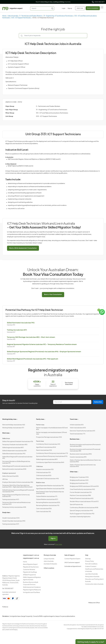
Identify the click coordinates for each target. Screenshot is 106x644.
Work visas (6, 433)
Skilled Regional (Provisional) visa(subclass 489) (17, 466)
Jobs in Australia (13, 16)
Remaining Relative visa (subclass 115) (48, 506)
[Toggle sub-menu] (17, 419)
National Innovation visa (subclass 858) (14, 469)
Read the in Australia (53, 2)
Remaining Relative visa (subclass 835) (48, 503)
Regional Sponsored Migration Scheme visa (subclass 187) (16, 496)
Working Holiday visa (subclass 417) (13, 428)
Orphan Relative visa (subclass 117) (47, 496)
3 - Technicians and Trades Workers (31, 16)
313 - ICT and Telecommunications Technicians (52, 113)
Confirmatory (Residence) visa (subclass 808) (84, 508)
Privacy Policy (90, 561)
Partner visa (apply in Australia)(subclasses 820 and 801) (52, 429)
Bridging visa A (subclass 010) (79, 483)
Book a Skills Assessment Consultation (23, 248)
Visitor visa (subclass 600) (78, 428)
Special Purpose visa (76, 505)
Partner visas (40, 425)
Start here (59, 544)
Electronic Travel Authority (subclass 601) (82, 431)
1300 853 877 (98, 2)
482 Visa (5, 479)
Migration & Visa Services (31, 567)
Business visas (74, 439)
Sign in (53, 538)
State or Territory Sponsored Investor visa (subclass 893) (83, 466)
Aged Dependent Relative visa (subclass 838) (50, 489)
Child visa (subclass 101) (43, 473)
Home (4, 16)
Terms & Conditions (91, 564)
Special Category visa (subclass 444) (81, 511)
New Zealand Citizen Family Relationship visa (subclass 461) (50, 493)
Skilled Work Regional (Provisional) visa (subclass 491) (17, 458)
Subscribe (98, 402)
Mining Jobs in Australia (92, 577)
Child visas (39, 467)
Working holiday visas (9, 419)
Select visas (80, 8)
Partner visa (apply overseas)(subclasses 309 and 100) (51, 433)
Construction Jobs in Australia (94, 584)
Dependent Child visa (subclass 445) (47, 479)
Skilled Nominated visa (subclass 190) (21, 323)
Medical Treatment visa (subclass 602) (82, 499)
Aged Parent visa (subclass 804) (46, 447)
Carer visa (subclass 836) (44, 509)
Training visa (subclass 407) (17, 330)
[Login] (64, 8)
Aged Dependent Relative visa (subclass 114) (50, 486)
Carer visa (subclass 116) (43, 512)
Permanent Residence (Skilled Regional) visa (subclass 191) (16, 462)
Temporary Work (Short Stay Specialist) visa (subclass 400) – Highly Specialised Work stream (17, 486)
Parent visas (40, 441)
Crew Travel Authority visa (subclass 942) (82, 489)
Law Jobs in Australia (91, 574)
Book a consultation (93, 8)
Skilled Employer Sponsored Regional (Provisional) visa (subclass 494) (18, 491)
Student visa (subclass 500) (11, 518)
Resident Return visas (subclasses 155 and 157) (84, 502)
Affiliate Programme (29, 575)
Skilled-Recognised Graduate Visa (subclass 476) (18, 442)
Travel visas (74, 419)
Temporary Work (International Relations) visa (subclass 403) (16, 503)
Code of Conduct (91, 567)
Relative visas (40, 483)
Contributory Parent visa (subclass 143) (48, 444)
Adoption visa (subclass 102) (45, 470)
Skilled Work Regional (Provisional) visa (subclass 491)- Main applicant (32, 359)
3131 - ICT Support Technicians (21, 18)
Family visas (40, 419)
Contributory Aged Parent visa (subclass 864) (50, 462)
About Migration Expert (30, 564)
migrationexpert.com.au (31, 555)
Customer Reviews (29, 570)
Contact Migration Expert (72, 559)
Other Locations (49, 568)
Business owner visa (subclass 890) (81, 454)
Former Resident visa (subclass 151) (81, 492)
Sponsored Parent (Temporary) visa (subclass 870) (52, 456)
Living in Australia (49, 559)
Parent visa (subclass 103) (44, 450)
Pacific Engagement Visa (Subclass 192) (82, 514)
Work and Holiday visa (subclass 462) (14, 425)
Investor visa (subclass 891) (78, 457)
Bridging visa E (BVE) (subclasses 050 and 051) (84, 486)
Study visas (6, 513)
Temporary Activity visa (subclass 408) (14, 507)
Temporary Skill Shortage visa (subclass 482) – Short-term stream (31, 337)
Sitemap (88, 559)
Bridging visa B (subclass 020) (79, 480)
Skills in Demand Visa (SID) (10, 476)
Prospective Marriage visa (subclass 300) (49, 437)
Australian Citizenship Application (80, 517)
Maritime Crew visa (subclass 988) (80, 496)
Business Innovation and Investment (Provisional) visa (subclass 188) (85, 450)
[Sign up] (69, 8)
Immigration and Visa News (31, 592)
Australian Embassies (50, 564)
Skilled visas (6, 439)
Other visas (74, 472)
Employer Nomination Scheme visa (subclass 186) (18, 482)
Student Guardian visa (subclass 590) (14, 521)
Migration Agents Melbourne (32, 590)
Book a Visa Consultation (53, 294)
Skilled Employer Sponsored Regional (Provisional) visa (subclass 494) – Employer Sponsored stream (44, 352)
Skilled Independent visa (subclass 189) (14, 451)
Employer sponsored (9, 473)
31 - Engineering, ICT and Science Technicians (58, 16)
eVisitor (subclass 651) (77, 425)
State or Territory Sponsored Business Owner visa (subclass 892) (85, 461)
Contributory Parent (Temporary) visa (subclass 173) (52, 453)
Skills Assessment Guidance (32, 587)
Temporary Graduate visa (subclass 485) (15, 445)
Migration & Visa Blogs (30, 572)
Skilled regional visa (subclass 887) (13, 448)
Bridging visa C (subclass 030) (79, 477)
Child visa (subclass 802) (44, 476)
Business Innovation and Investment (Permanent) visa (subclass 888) (85, 446)
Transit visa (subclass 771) (78, 434)
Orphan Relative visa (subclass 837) (47, 499)
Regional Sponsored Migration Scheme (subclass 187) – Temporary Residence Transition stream (42, 344)
